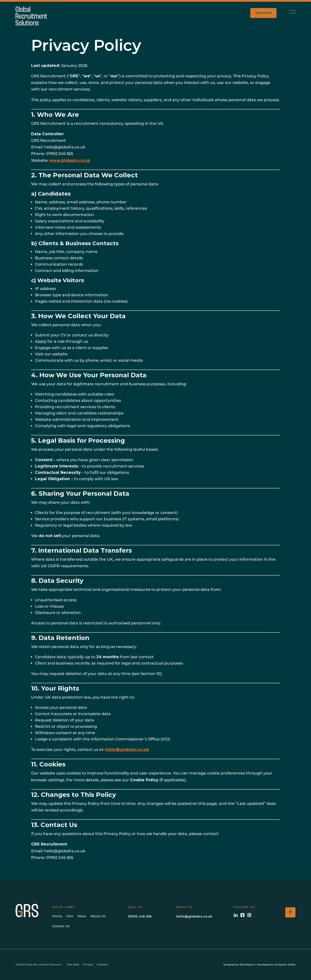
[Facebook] (242, 915)
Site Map (73, 964)
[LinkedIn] (236, 915)
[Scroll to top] (290, 912)
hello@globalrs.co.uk (127, 750)
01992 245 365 (140, 916)
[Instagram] (249, 915)
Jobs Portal (263, 13)
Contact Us (61, 926)
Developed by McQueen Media (276, 965)
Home (57, 916)
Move (82, 916)
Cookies (102, 964)
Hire (70, 916)
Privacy (88, 964)
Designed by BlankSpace (239, 965)
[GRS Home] (33, 911)
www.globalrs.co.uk (70, 160)
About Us (98, 916)
